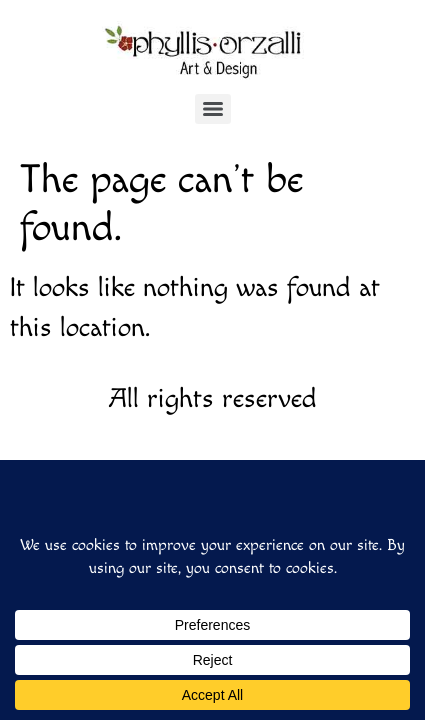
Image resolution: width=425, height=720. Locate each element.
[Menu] (213, 109)
